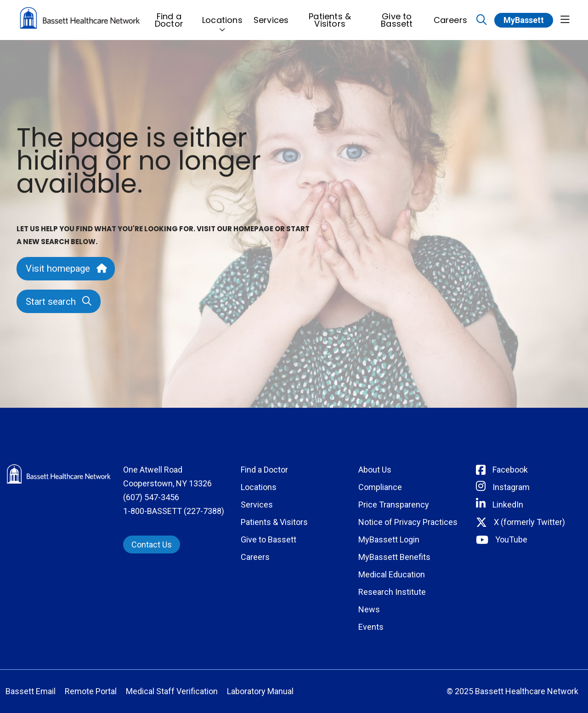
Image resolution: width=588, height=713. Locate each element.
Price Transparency (394, 505)
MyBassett (524, 20)
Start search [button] (59, 302)
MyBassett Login (389, 539)
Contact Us (152, 545)
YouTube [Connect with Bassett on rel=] (511, 539)
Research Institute (392, 592)
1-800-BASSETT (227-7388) (174, 511)
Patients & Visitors (330, 17)
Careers (450, 16)
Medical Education (392, 574)
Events (371, 627)
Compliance (380, 487)
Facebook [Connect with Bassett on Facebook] (510, 470)
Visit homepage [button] (66, 268)
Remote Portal (91, 691)
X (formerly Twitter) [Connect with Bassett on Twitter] (529, 522)
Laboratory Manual (260, 691)
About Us (375, 470)
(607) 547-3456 (151, 497)
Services (271, 16)
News (369, 609)
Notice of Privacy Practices (408, 522)
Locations (222, 16)
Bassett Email (31, 691)
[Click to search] (482, 20)
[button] (565, 20)
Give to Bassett (397, 17)
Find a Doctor (169, 17)
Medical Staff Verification (172, 691)
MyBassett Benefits (394, 557)
